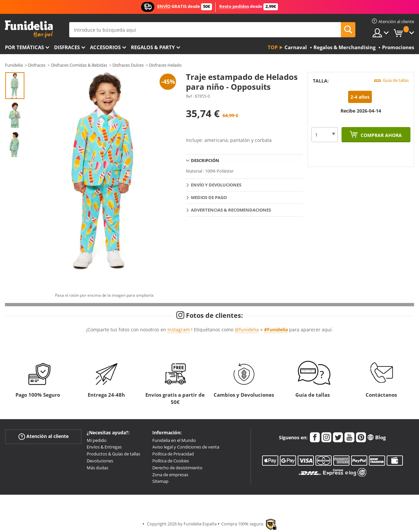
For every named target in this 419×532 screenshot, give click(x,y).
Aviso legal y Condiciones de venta (186, 447)
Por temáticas (24, 47)
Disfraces (67, 47)
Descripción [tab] (205, 160)
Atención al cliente (44, 436)
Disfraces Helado (165, 65)
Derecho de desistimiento (177, 468)
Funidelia (14, 65)
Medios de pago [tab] (209, 197)
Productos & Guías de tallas (113, 454)
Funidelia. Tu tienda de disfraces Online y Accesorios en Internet (29, 29)
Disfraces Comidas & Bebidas (79, 65)
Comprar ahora (381, 135)
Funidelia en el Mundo (174, 440)
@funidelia (247, 330)
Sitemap (160, 481)
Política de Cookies (171, 461)
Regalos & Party (153, 47)
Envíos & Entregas (104, 447)
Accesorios (105, 47)
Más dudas (97, 468)
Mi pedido (97, 440)
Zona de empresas (170, 475)
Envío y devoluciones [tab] (216, 185)
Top (273, 47)
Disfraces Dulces (128, 65)
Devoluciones (100, 461)
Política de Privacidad (173, 454)
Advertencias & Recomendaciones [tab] (231, 210)
